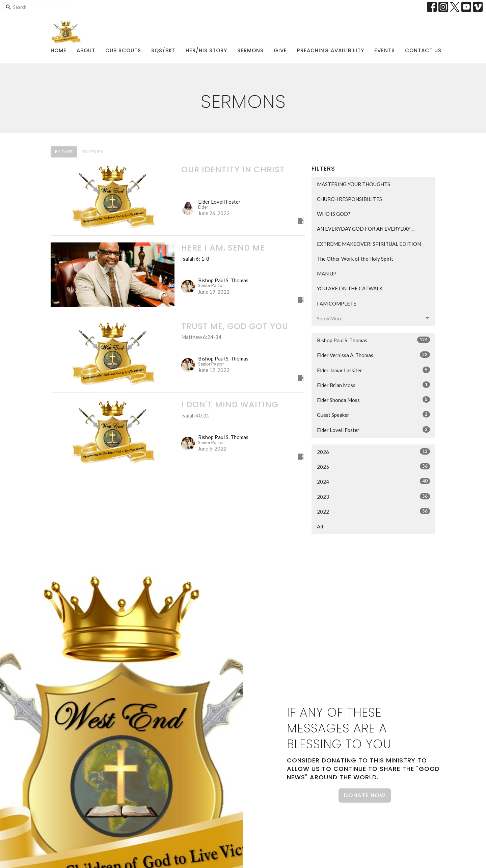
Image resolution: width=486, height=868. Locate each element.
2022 (373, 511)
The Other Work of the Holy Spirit (355, 259)
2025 (373, 466)
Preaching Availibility (331, 50)
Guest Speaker (373, 414)
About (86, 50)
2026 (373, 452)
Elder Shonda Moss (373, 400)
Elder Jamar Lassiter (373, 370)
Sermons (250, 50)
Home (59, 50)
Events (385, 50)
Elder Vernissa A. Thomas (373, 355)
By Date (64, 152)
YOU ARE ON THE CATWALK (350, 288)
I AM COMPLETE (337, 303)
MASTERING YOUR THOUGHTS (354, 184)
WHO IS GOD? (334, 214)
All (320, 526)
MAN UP (327, 273)
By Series (93, 152)
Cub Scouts (123, 50)
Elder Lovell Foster (373, 430)
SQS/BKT (163, 50)
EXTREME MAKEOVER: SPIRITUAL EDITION (369, 244)
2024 (373, 481)
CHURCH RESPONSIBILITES (349, 199)
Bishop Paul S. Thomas (373, 340)
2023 (373, 496)
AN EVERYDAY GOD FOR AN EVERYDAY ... (366, 229)
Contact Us (423, 50)
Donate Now (365, 795)
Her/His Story (206, 50)
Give (280, 50)
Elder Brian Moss (373, 385)
